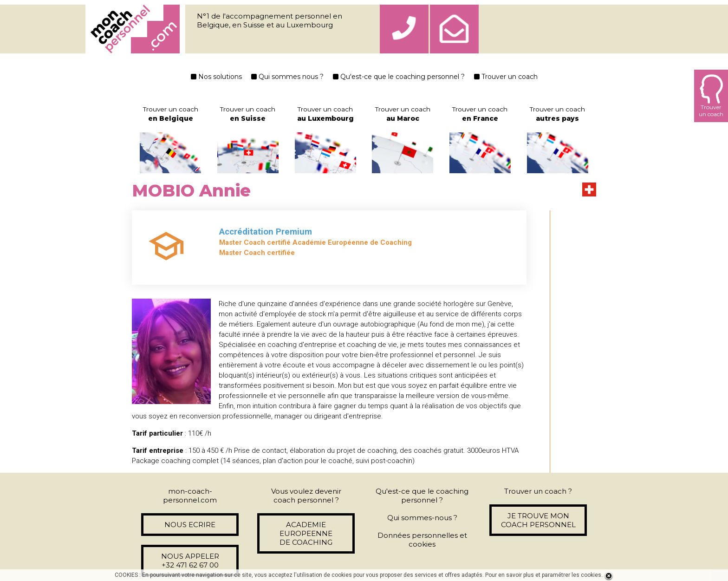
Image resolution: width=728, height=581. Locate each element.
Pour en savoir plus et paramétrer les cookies (543, 575)
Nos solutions (216, 77)
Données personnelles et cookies (422, 540)
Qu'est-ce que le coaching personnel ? (399, 77)
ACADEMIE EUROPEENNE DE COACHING (306, 533)
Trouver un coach (506, 77)
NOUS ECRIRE (190, 525)
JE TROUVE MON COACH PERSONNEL (538, 520)
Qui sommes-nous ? (422, 518)
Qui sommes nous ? (287, 77)
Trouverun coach (711, 96)
